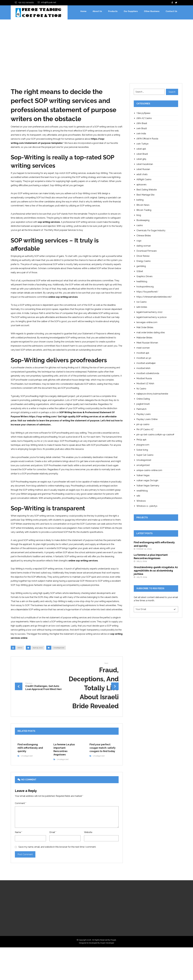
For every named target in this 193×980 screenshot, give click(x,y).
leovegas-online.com (147, 323)
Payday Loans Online (147, 420)
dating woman (144, 246)
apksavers (141, 185)
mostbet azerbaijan (146, 363)
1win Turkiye (142, 144)
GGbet (140, 272)
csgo (139, 241)
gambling (141, 266)
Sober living (142, 450)
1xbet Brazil (142, 154)
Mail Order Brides (145, 328)
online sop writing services (63, 303)
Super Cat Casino (145, 455)
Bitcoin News (143, 205)
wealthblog (142, 491)
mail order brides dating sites (151, 333)
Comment (21, 826)
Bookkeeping (143, 221)
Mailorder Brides (144, 338)
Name (18, 857)
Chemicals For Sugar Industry (151, 231)
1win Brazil (142, 129)
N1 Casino (141, 389)
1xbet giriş (141, 159)
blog (139, 215)
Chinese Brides (144, 236)
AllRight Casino (144, 180)
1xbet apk (141, 149)
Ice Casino (142, 302)
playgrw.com (143, 445)
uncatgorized (143, 465)
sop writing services (49, 226)
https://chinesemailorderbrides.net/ (154, 297)
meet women (143, 348)
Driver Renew (143, 256)
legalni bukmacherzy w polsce (151, 317)
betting (140, 200)
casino (140, 226)
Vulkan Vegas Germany (148, 486)
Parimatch (141, 409)
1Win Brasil (142, 124)
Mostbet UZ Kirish (145, 384)
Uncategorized (59, 669)
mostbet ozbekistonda (148, 374)
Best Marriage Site (145, 195)
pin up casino (143, 425)
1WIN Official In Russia (147, 139)
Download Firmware (146, 251)
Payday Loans (144, 414)
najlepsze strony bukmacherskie (152, 394)
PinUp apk (141, 440)
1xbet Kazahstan (145, 164)
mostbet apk (143, 353)
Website (88, 857)
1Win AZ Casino (144, 118)
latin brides (142, 307)
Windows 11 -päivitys (147, 506)
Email (53, 857)
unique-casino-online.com (149, 471)
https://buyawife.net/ (147, 292)
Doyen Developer (107, 976)
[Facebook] (172, 3)
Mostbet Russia (144, 379)
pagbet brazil (143, 404)
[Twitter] (176, 3)
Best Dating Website (147, 190)
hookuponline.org (145, 287)
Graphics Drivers (144, 277)
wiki (138, 496)
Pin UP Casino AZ (145, 430)
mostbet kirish (143, 368)
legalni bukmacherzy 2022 (149, 312)
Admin (20, 669)
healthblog (142, 282)
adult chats (142, 175)
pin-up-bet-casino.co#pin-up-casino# (155, 435)
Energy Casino (144, 261)
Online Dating (143, 399)
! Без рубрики (143, 113)
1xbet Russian (143, 170)
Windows (141, 501)
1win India (141, 134)
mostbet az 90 (144, 358)
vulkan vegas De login (147, 481)
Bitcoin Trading (144, 210)
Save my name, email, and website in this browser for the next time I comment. (57, 873)
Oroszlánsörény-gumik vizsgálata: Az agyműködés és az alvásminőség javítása (156, 573)
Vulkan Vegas (143, 476)
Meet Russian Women (147, 343)
